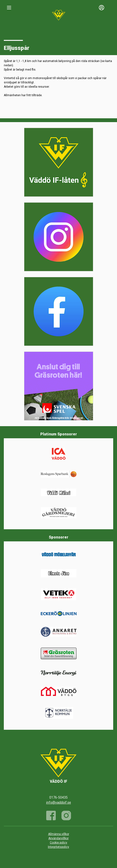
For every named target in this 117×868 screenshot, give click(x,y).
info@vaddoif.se (59, 802)
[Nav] (9, 8)
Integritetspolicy (58, 847)
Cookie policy (58, 843)
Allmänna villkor (59, 834)
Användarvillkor (58, 838)
